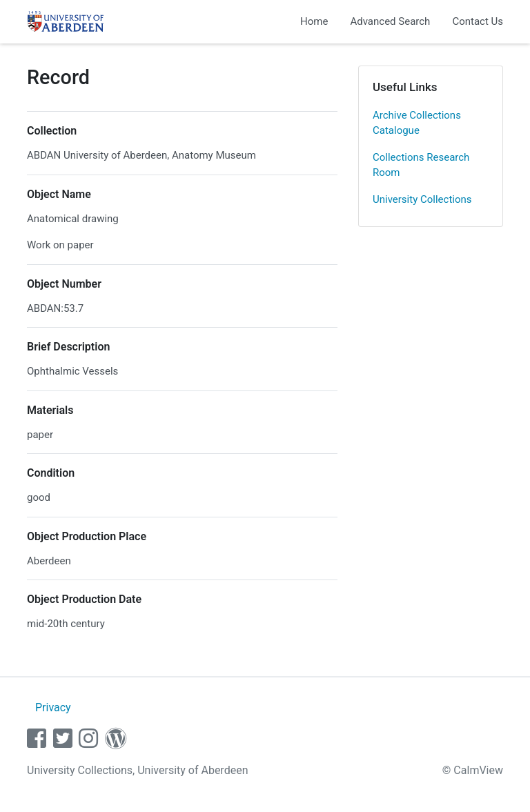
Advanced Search (390, 21)
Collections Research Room (421, 165)
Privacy (53, 707)
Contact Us (478, 21)
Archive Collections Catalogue (417, 123)
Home (314, 21)
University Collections (422, 199)
